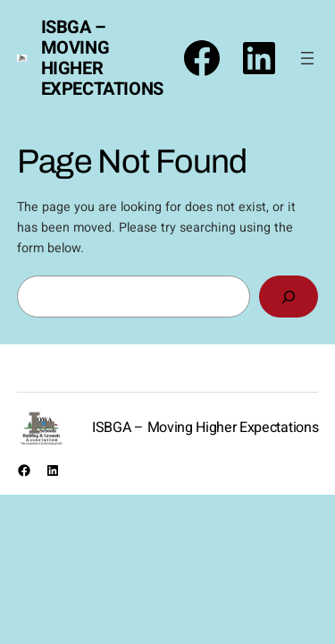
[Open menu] (307, 58)
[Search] (289, 297)
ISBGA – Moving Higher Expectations (102, 58)
